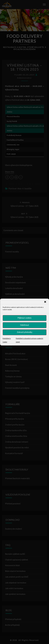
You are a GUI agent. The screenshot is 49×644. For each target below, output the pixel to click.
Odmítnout (25, 325)
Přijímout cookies (24, 318)
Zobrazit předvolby (25, 332)
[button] (45, 302)
